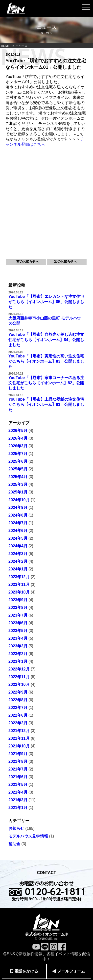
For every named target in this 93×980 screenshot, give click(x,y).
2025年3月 (18, 484)
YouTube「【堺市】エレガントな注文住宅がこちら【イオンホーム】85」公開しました (46, 302)
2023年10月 (19, 592)
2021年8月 (18, 761)
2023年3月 (18, 646)
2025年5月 (18, 469)
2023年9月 (18, 600)
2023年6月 (18, 623)
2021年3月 (18, 800)
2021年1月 (18, 808)
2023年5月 (18, 631)
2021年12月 (19, 731)
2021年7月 (18, 769)
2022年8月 (18, 700)
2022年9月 (18, 692)
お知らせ (16, 828)
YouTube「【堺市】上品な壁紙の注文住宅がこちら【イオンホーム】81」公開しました (46, 404)
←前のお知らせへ (26, 262)
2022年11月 (19, 677)
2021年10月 (19, 746)
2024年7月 (18, 523)
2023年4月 (18, 638)
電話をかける (24, 971)
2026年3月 (18, 446)
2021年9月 (18, 754)
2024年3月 (18, 554)
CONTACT (46, 873)
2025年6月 (18, 461)
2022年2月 (18, 723)
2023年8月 (18, 608)
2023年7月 (18, 615)
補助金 (14, 844)
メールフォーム (69, 971)
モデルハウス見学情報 (28, 836)
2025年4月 (18, 477)
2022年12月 (19, 669)
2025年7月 (18, 454)
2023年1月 (18, 661)
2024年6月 (18, 531)
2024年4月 (18, 546)
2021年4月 (18, 792)
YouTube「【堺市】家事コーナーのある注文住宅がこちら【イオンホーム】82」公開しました (46, 383)
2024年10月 (19, 500)
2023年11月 (19, 584)
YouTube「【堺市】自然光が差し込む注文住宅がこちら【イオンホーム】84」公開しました (46, 340)
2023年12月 (19, 577)
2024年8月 (18, 515)
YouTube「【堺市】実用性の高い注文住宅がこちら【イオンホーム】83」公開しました (46, 361)
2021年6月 (18, 777)
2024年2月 (18, 561)
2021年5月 (18, 785)
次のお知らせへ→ (67, 262)
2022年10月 (19, 684)
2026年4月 (18, 438)
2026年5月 (18, 431)
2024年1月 (18, 569)
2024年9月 (18, 507)
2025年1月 (18, 492)
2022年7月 (18, 708)
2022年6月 (18, 715)
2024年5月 (18, 538)
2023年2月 (18, 654)
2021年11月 (19, 738)
